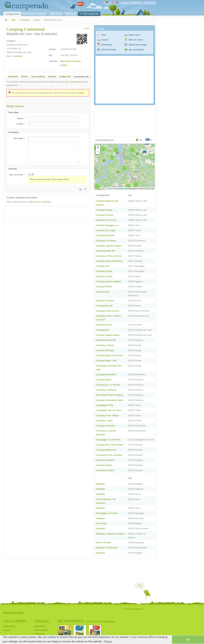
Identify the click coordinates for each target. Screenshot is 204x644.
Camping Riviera (104, 286)
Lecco (37, 20)
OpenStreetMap (121, 189)
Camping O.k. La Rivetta (108, 385)
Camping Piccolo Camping (109, 455)
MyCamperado (91, 14)
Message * (19, 138)
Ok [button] (188, 640)
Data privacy (9, 626)
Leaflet (109, 189)
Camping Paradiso (105, 470)
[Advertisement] (45, 213)
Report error (134, 35)
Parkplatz (100, 484)
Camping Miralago (105, 350)
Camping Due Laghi (106, 230)
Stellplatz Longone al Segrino (110, 534)
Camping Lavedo (104, 276)
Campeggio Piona (105, 405)
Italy (13, 20)
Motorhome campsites (35, 14)
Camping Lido (103, 266)
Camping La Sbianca (106, 390)
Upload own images (138, 45)
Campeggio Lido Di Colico (109, 410)
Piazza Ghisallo (103, 543)
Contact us (149, 3)
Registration (136, 3)
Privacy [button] (108, 641)
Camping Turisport (105, 301)
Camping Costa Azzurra (107, 311)
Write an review (136, 40)
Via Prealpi (101, 523)
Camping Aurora (104, 325)
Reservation (107, 45)
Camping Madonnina (106, 450)
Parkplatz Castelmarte (107, 548)
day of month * (17, 175)
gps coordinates (136, 50)
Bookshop (71, 14)
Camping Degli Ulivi (105, 251)
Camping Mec (103, 330)
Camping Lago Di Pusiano (109, 246)
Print (103, 35)
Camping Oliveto (104, 210)
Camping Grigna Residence (109, 261)
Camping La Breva (105, 345)
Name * (21, 118)
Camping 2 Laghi (104, 421)
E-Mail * (21, 124)
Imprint (7, 630)
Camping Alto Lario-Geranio (109, 445)
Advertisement (41, 630)
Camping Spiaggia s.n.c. (108, 225)
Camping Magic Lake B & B (109, 355)
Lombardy (25, 20)
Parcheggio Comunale (107, 513)
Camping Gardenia (105, 460)
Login (125, 3)
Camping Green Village (107, 415)
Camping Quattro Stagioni (109, 281)
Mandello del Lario (22, 52)
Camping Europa (104, 271)
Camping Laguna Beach (108, 335)
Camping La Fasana (106, 241)
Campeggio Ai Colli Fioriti (108, 440)
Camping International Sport (110, 400)
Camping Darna (103, 380)
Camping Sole (103, 292)
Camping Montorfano (106, 374)
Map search (56, 14)
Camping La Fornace (106, 220)
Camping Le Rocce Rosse (109, 256)
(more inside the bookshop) (101, 621)
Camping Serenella (105, 426)
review (74, 82)
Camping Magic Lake (106, 360)
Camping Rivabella (105, 235)
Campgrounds (12, 14)
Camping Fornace (105, 215)
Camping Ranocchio (106, 340)
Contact (105, 40)
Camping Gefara (104, 465)
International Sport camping (109, 395)
